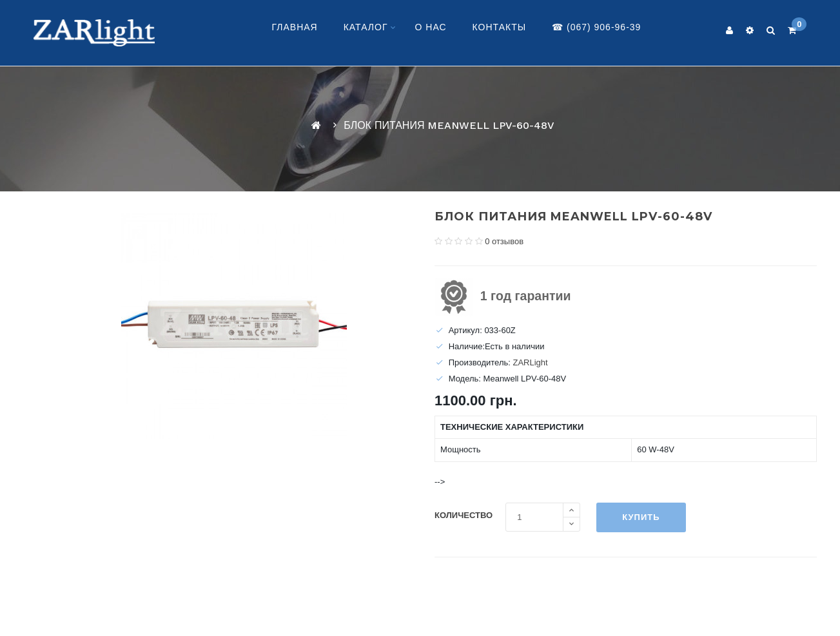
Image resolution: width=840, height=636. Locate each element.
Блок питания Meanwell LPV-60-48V (449, 125)
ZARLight (530, 362)
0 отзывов (504, 241)
